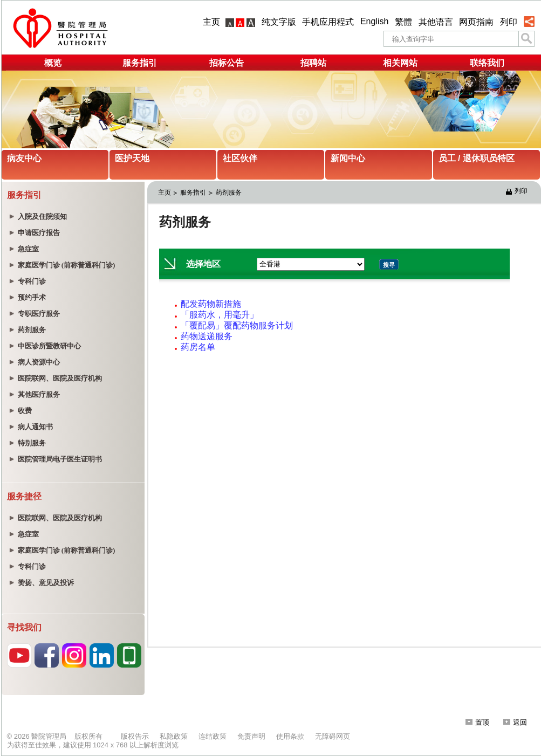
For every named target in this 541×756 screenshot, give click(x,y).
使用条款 (290, 736)
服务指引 (140, 63)
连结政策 (213, 736)
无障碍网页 (333, 736)
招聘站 (313, 63)
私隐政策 (174, 736)
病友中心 (24, 158)
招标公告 (227, 63)
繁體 (403, 22)
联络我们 (487, 63)
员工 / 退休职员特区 (477, 158)
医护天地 (132, 158)
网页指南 (476, 22)
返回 (515, 722)
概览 (53, 63)
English (374, 21)
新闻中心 (348, 158)
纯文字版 (279, 22)
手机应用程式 (328, 22)
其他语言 (436, 22)
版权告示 (135, 736)
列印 (509, 22)
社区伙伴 (240, 158)
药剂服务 (229, 193)
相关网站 (400, 63)
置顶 (477, 722)
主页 (211, 22)
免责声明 (251, 736)
